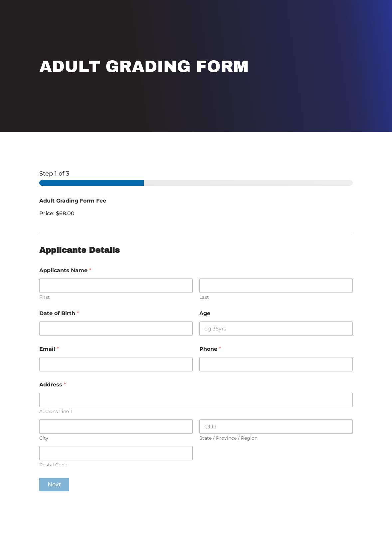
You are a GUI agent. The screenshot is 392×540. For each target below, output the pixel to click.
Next (54, 484)
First (45, 297)
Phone (210, 349)
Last (204, 297)
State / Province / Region (228, 438)
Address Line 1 (56, 412)
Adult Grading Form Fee (73, 201)
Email (49, 349)
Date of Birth (59, 313)
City (44, 438)
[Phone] (276, 364)
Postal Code (53, 465)
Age (205, 313)
